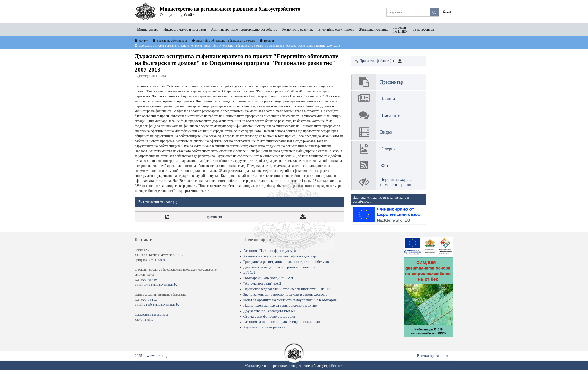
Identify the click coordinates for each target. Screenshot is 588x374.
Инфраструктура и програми (185, 29)
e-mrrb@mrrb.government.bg (161, 305)
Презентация (214, 217)
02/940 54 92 (149, 300)
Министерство (148, 29)
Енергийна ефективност (336, 29)
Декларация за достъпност (151, 315)
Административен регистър (265, 327)
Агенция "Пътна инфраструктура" (270, 251)
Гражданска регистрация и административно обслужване (289, 262)
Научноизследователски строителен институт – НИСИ (287, 289)
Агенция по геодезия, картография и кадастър (280, 256)
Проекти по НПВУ (400, 29)
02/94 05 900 (157, 260)
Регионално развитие (298, 29)
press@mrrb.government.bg (160, 285)
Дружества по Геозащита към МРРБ (272, 311)
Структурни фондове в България (269, 316)
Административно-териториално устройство (244, 29)
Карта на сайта (144, 320)
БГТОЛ (249, 272)
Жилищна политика (374, 29)
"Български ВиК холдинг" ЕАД (268, 278)
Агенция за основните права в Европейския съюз (282, 322)
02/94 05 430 (149, 280)
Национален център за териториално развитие (280, 305)
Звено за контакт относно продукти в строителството (286, 294)
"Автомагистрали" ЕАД (262, 283)
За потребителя (424, 29)
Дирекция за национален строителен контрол (279, 267)
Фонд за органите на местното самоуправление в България (290, 300)
